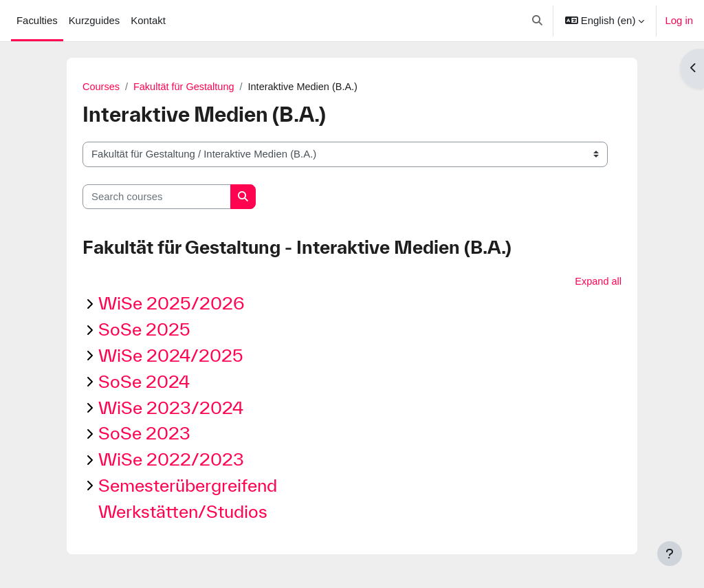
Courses (102, 87)
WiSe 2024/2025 (171, 356)
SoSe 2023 (144, 434)
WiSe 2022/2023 (171, 460)
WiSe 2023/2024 (171, 408)
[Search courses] (157, 197)
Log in (679, 20)
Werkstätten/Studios (183, 512)
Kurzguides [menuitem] (95, 20)
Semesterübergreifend (188, 486)
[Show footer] (670, 554)
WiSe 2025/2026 (172, 304)
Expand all (597, 282)
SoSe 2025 (144, 330)
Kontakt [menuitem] (148, 20)
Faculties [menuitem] (37, 20)
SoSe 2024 (144, 382)
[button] (538, 21)
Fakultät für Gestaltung (187, 87)
